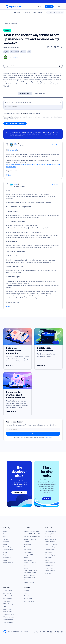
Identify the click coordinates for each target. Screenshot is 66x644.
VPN (5, 606)
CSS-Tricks (48, 536)
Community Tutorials (50, 531)
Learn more (42, 365)
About (5, 531)
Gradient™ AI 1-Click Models (32, 536)
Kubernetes (27, 544)
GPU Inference (8, 599)
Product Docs (37, 12)
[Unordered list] (24, 102)
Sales (26, 593)
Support (26, 591)
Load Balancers (28, 552)
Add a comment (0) (41, 94)
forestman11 (15, 57)
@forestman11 (13, 150)
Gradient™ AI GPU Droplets (32, 531)
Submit (33, 434)
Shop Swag (48, 573)
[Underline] (9, 102)
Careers (6, 539)
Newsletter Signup (50, 555)
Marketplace (48, 558)
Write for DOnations (50, 539)
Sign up (49, 6)
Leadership (7, 534)
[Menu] (59, 6)
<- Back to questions (10, 23)
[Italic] (7, 102)
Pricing (47, 560)
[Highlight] (16, 102)
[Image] (15, 102)
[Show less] (59, 144)
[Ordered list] (25, 102)
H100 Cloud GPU (8, 593)
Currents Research (50, 542)
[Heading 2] (20, 102)
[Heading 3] (22, 102)
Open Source (49, 552)
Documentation (49, 565)
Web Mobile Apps (9, 614)
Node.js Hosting (8, 612)
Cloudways (27, 580)
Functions (27, 547)
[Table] (31, 102)
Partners (6, 544)
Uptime (26, 568)
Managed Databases (30, 555)
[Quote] (27, 102)
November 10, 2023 (20, 186)
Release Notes (49, 568)
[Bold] (6, 102)
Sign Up (10, 365)
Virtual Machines (8, 620)
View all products (19, 492)
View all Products (29, 582)
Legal (5, 555)
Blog (5, 536)
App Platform (28, 550)
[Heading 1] (18, 102)
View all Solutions (8, 622)
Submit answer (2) (25, 94)
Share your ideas (29, 601)
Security (6, 560)
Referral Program (8, 547)
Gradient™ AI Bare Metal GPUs (32, 534)
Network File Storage (30, 563)
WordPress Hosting (9, 617)
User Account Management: (19, 207)
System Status (28, 599)
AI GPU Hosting (8, 591)
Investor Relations (8, 563)
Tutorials (17, 12)
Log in (40, 6)
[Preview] (59, 102)
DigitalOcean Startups (51, 544)
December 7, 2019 (19, 146)
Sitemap (26, 631)
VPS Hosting (7, 601)
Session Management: (16, 252)
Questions (26, 12)
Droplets (26, 542)
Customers (6, 542)
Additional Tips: (13, 277)
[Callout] (29, 102)
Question (7, 30)
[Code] (33, 102)
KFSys (16, 144)
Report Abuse (28, 596)
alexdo (16, 184)
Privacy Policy (49, 438)
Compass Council (50, 550)
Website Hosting (8, 604)
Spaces (26, 558)
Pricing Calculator (50, 563)
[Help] (60, 102)
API (25, 565)
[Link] (13, 102)
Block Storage (28, 560)
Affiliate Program (8, 550)
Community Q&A (49, 534)
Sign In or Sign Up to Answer (15, 123)
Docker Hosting (8, 609)
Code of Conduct (50, 571)
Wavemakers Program (51, 547)
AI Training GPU (8, 596)
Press (5, 552)
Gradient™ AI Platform (30, 539)
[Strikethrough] (11, 102)
